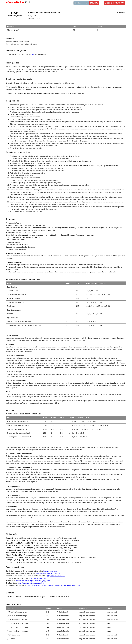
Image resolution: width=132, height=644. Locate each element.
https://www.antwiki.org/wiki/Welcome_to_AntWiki (33, 581)
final (33, 55)
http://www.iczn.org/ (50, 571)
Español (94, 3)
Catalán (78, 3)
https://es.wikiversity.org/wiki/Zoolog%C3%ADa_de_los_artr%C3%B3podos (54, 585)
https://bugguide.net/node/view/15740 (31, 583)
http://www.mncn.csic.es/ (56, 576)
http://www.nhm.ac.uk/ (39, 578)
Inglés (85, 3)
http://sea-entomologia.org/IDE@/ (48, 573)
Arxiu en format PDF (115, 3)
